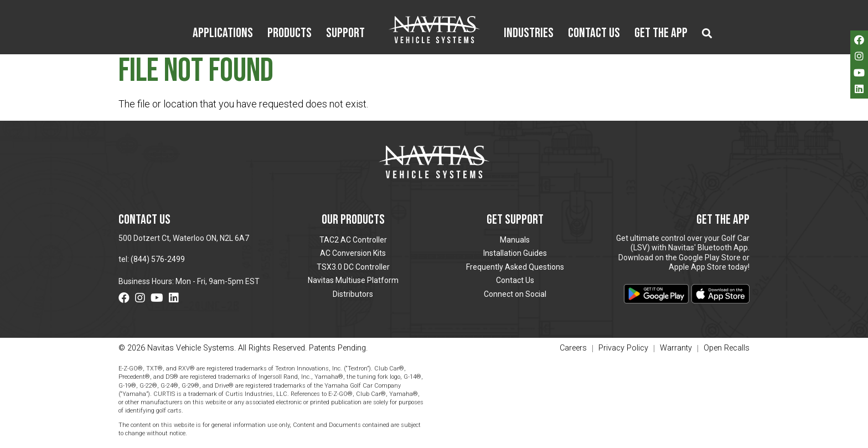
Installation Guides (515, 253)
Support (345, 34)
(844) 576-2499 (158, 259)
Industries (529, 34)
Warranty (676, 349)
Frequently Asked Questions (515, 267)
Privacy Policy (623, 349)
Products (290, 34)
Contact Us (594, 34)
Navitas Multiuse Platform (353, 280)
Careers (573, 349)
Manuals (515, 240)
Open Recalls (727, 348)
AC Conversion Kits (353, 253)
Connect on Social (515, 294)
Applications (223, 34)
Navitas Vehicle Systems (434, 29)
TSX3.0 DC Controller (353, 267)
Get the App (661, 34)
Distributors (353, 294)
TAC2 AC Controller (353, 240)
